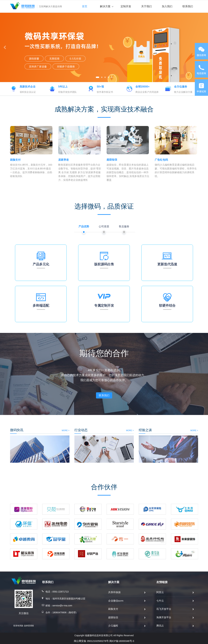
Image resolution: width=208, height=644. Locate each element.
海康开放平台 (164, 617)
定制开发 (126, 6)
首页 (85, 6)
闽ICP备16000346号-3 (122, 641)
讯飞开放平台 (164, 609)
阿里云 (160, 592)
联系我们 (188, 6)
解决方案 (107, 6)
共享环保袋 (114, 592)
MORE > (27, 430)
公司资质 (104, 226)
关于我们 (146, 6)
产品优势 (84, 226)
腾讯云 (160, 626)
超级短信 (113, 617)
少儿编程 (113, 626)
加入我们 (167, 6)
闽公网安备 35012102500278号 (91, 641)
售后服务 (124, 226)
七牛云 (160, 601)
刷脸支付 (113, 609)
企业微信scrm (116, 601)
